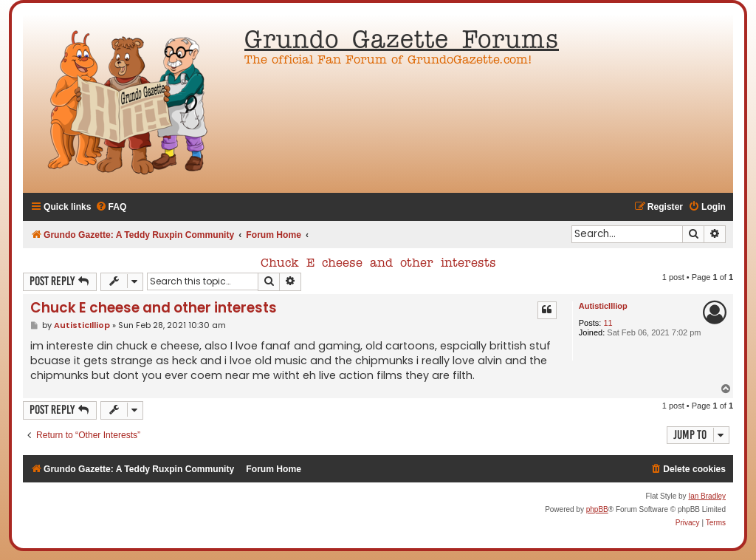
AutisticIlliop (603, 306)
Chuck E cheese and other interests (378, 264)
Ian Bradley (707, 496)
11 (608, 323)
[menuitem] (111, 207)
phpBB (597, 509)
